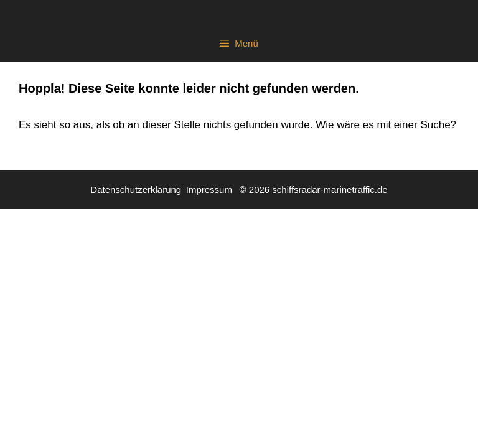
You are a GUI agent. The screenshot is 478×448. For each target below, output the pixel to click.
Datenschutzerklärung (136, 189)
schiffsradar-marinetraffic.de (330, 189)
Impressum (209, 189)
